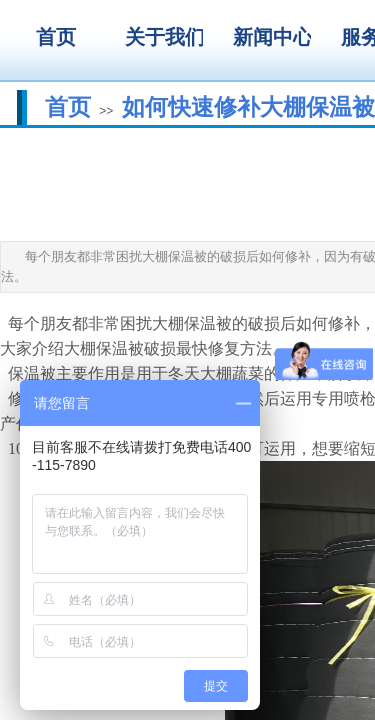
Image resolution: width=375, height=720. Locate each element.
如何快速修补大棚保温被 (248, 107)
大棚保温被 (192, 323)
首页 (68, 107)
